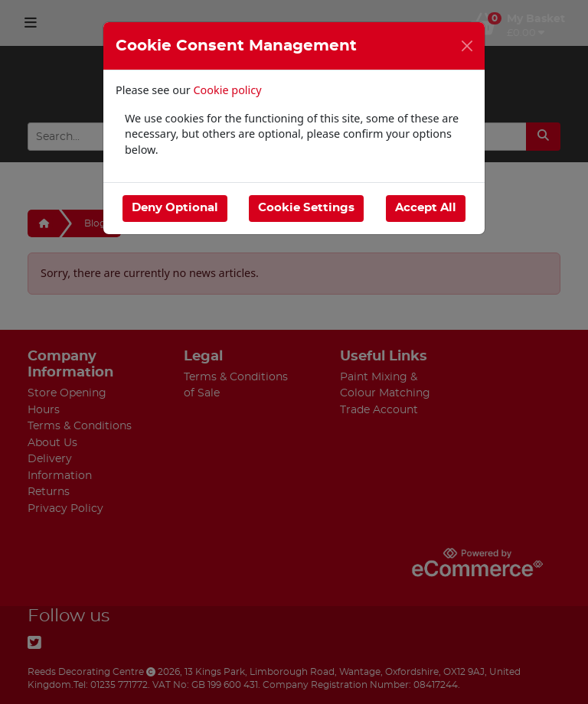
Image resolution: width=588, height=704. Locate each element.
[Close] (467, 46)
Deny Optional (175, 208)
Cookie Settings (306, 208)
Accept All (426, 208)
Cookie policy (228, 90)
